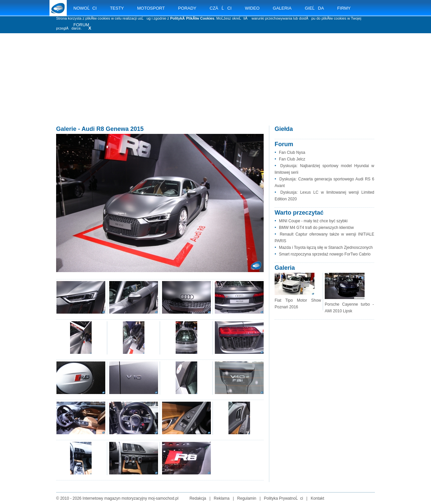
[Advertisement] (215, 86)
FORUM (81, 25)
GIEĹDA (314, 8)
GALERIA (282, 8)
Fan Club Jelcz (292, 159)
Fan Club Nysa (292, 152)
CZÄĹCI (220, 8)
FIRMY (344, 8)
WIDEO (252, 8)
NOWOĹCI (85, 8)
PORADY (187, 8)
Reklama (222, 498)
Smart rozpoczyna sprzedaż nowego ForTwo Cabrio (325, 254)
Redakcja (198, 498)
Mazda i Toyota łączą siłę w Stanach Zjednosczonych (326, 248)
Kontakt (318, 498)
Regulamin (247, 498)
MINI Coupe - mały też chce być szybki (313, 221)
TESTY (117, 8)
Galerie (66, 129)
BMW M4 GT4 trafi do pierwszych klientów (316, 228)
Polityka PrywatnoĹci (284, 498)
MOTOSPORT (151, 8)
